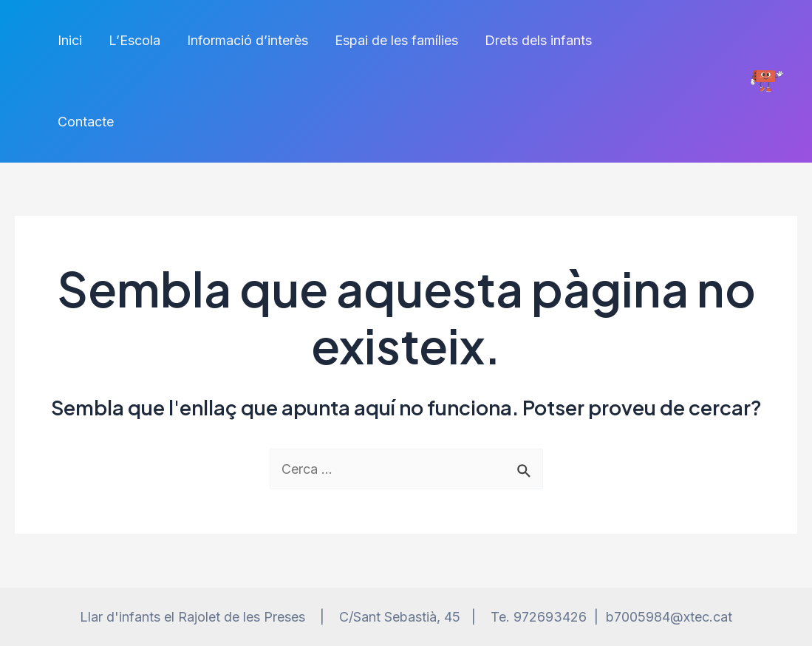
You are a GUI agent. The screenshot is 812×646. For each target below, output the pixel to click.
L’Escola (134, 40)
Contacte (86, 122)
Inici (70, 40)
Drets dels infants (538, 40)
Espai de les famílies (396, 40)
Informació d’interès (248, 40)
